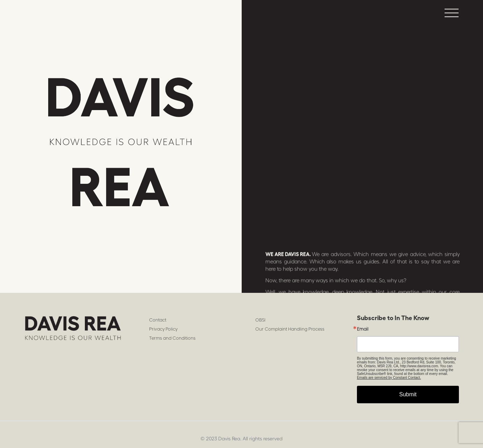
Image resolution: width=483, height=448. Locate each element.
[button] (452, 13)
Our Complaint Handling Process (290, 329)
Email (363, 329)
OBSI (260, 320)
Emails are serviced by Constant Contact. (389, 378)
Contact (158, 320)
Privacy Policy (163, 329)
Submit (408, 394)
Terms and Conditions (172, 338)
